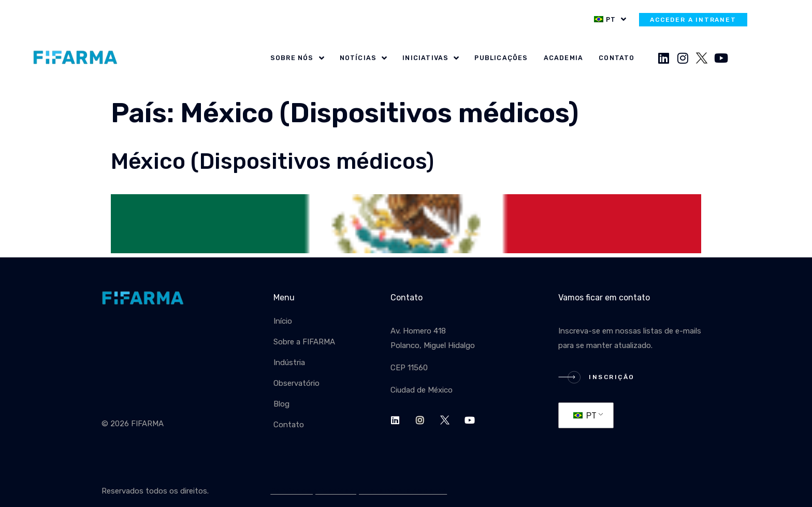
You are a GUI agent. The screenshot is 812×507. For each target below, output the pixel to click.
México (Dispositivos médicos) (272, 161)
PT (585, 416)
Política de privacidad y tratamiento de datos (359, 491)
